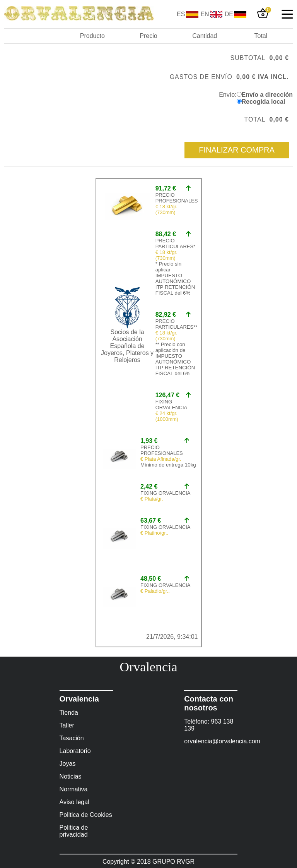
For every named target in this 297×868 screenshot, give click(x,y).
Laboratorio (75, 751)
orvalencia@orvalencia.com (211, 741)
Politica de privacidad (74, 831)
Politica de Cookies (86, 815)
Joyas (68, 764)
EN (205, 14)
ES (181, 14)
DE (229, 14)
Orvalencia (148, 667)
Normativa (74, 789)
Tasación (72, 738)
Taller (67, 725)
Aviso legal (74, 802)
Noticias (71, 776)
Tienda (69, 713)
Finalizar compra (237, 150)
